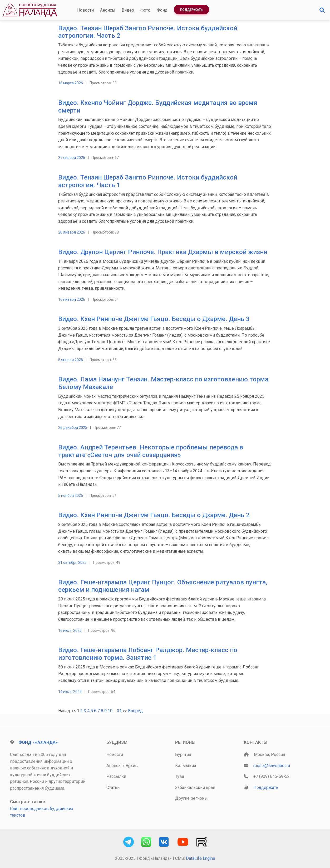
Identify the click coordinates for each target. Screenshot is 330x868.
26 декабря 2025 (73, 428)
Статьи (113, 787)
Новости (85, 10)
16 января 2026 (72, 299)
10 (110, 711)
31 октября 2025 (72, 562)
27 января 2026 (72, 158)
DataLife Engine (201, 858)
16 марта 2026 (71, 83)
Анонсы (108, 10)
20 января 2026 (72, 232)
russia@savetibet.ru (272, 766)
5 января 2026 (71, 360)
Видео (128, 10)
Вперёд (135, 711)
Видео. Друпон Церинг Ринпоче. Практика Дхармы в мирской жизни (163, 252)
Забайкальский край (195, 787)
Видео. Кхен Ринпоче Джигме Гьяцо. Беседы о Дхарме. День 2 (154, 515)
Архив (132, 766)
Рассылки (116, 776)
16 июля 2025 (70, 631)
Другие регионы (191, 798)
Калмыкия (186, 766)
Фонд (162, 10)
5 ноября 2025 (71, 496)
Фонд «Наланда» (38, 742)
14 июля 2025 (70, 692)
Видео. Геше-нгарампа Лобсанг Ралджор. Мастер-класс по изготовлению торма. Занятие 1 (148, 654)
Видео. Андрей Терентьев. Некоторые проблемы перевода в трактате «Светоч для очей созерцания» (151, 451)
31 (119, 711)
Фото (145, 10)
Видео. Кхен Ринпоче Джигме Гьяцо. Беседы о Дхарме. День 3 (154, 319)
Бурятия (183, 755)
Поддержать (191, 10)
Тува (180, 776)
